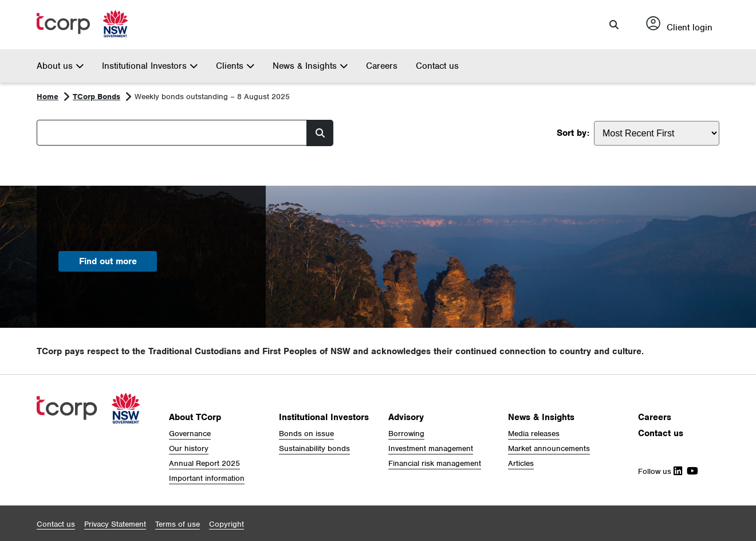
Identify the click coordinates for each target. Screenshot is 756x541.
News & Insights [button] (310, 66)
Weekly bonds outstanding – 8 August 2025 (212, 97)
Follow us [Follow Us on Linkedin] (660, 471)
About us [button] (60, 66)
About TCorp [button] (195, 417)
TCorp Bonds (97, 97)
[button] (614, 25)
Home (48, 97)
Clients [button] (235, 66)
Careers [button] (655, 417)
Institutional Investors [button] (150, 66)
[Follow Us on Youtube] (690, 471)
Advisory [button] (406, 417)
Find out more (108, 261)
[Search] (172, 133)
